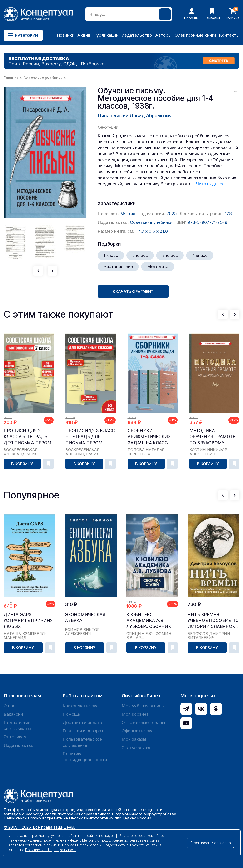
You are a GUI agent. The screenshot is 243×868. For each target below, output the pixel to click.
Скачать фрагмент (133, 291)
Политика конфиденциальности (85, 757)
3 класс (170, 255)
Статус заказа (136, 748)
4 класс (200, 255)
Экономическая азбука (85, 617)
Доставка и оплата (82, 723)
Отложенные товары (143, 723)
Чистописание (118, 267)
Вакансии (13, 714)
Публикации (106, 35)
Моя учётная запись (143, 706)
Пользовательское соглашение (82, 742)
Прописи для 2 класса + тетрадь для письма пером (27, 436)
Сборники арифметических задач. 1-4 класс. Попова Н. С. (149, 437)
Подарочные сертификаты (17, 725)
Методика (158, 267)
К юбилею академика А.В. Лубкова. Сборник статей (149, 621)
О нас (9, 706)
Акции (84, 35)
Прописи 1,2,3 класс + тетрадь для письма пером (90, 436)
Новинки (66, 35)
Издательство (137, 35)
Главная (11, 78)
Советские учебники (43, 78)
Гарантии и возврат (83, 731)
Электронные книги (195, 35)
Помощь (71, 714)
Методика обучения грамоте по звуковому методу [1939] (212, 437)
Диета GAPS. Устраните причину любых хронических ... (28, 621)
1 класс (111, 255)
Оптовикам (15, 737)
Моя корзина (135, 714)
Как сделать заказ (82, 706)
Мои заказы (134, 739)
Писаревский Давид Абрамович (134, 116)
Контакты (229, 35)
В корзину (22, 464)
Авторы (163, 35)
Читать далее (210, 184)
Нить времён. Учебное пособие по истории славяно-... (213, 620)
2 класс (140, 255)
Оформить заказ (139, 731)
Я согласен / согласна (211, 843)
